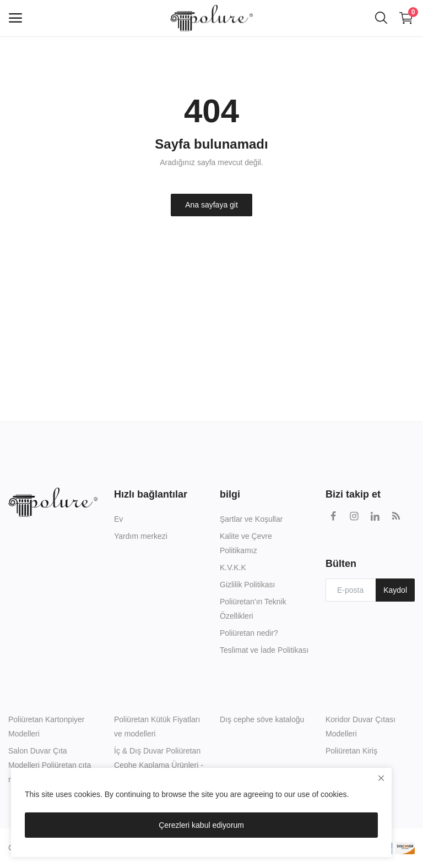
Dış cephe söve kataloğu (262, 719)
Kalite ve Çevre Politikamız (246, 543)
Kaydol (395, 590)
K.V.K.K (233, 567)
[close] (381, 778)
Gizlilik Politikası (247, 585)
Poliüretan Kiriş (351, 751)
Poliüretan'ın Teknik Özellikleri (253, 609)
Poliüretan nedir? (249, 633)
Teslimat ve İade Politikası (264, 650)
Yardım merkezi (141, 536)
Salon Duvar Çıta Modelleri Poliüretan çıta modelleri (50, 765)
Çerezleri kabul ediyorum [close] (201, 825)
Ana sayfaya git (211, 205)
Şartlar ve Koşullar (251, 519)
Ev (118, 519)
